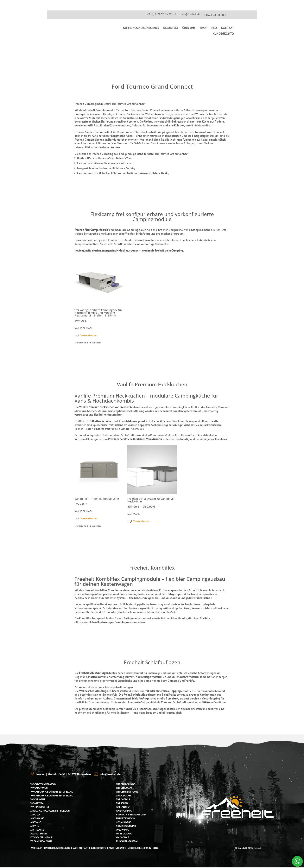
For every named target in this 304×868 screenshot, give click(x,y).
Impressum (36, 848)
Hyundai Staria (138, 815)
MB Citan (35, 815)
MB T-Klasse (37, 830)
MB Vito (35, 826)
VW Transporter (40, 807)
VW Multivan (37, 803)
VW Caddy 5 (122, 837)
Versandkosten (89, 335)
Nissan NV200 (123, 822)
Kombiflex (171, 28)
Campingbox (49, 784)
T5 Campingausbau (41, 841)
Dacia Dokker (124, 796)
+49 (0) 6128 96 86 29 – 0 (161, 15)
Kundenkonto (223, 34)
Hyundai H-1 (122, 815)
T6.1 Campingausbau (127, 841)
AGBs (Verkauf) (117, 848)
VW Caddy (36, 784)
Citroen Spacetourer (128, 792)
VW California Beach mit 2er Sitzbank (52, 792)
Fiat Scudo (122, 803)
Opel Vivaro (123, 830)
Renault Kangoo (125, 818)
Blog (156, 848)
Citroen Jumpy (124, 788)
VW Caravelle (38, 799)
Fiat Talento (123, 807)
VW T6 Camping (124, 834)
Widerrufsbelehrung (139, 848)
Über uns (189, 28)
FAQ (214, 28)
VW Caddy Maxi (39, 788)
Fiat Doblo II (123, 799)
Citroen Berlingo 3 (41, 837)
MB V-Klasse (37, 818)
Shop (203, 28)
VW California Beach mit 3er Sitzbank (52, 796)
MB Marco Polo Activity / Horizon (50, 811)
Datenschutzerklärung (57, 848)
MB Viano (36, 822)
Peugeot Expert (39, 834)
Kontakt (227, 28)
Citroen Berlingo (126, 784)
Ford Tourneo (124, 811)
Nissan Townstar (126, 826)
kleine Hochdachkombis (141, 28)
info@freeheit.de (190, 15)
